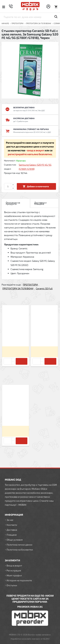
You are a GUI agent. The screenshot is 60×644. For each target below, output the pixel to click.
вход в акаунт (36, 150)
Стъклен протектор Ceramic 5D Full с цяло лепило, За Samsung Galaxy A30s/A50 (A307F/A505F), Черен (16, 338)
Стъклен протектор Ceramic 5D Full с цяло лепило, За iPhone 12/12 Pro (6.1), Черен (44, 338)
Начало (5, 23)
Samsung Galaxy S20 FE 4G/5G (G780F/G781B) (35, 167)
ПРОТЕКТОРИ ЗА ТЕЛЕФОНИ (38, 23)
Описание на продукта (13, 203)
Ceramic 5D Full (44, 288)
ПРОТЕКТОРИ (17, 23)
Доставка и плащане (40, 203)
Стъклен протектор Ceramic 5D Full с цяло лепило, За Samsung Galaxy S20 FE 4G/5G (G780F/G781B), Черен (16, 418)
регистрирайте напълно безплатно (30, 154)
